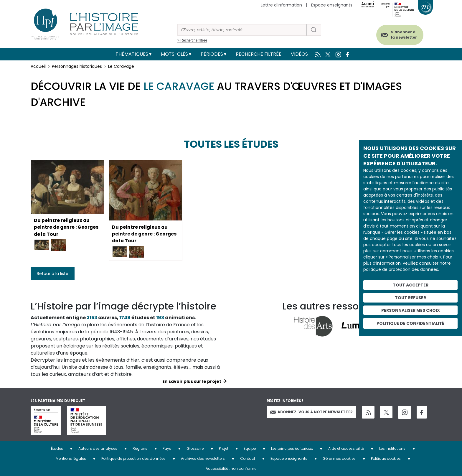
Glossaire (195, 448)
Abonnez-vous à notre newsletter (311, 412)
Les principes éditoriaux (292, 448)
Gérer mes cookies (339, 458)
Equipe (250, 448)
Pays (167, 448)
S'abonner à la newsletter (403, 35)
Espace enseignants (332, 5)
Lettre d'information (281, 5)
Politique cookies (386, 458)
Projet (224, 448)
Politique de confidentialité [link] (410, 323)
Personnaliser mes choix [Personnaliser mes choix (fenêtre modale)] (411, 310)
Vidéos (299, 54)
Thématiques (132, 54)
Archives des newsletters (203, 458)
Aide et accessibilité (346, 448)
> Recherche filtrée (192, 40)
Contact (248, 458)
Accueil (38, 66)
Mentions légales (71, 458)
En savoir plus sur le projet (192, 381)
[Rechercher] (242, 30)
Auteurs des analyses (98, 448)
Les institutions (392, 448)
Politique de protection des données (133, 458)
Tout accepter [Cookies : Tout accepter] (411, 285)
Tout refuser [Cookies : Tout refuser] (410, 297)
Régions (140, 448)
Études (57, 448)
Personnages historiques (77, 66)
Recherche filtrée (259, 54)
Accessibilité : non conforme (231, 468)
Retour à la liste (53, 274)
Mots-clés (174, 54)
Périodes (212, 54)
